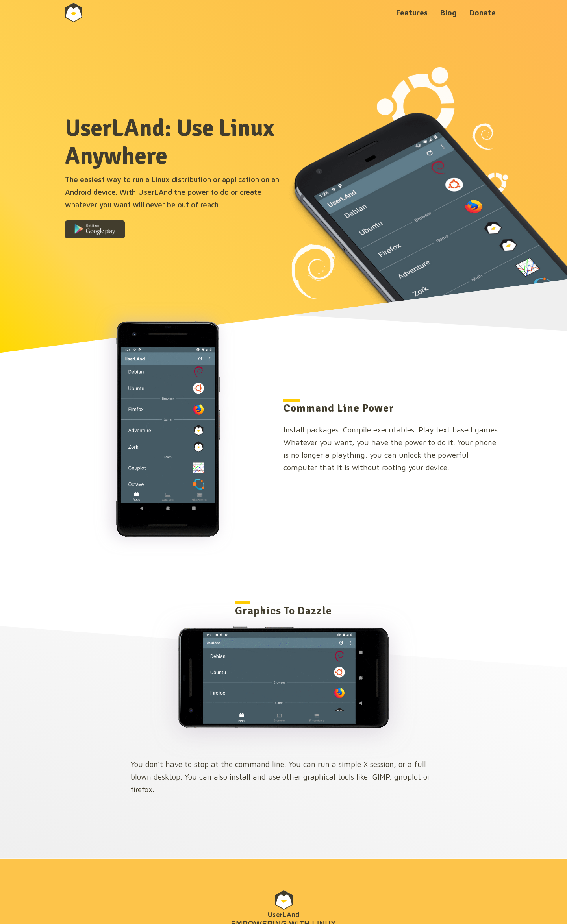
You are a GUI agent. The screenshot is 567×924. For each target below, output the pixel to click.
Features (412, 12)
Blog (448, 12)
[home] (87, 13)
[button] (95, 229)
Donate (483, 12)
